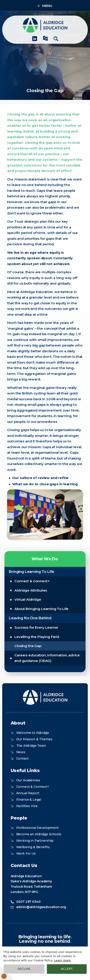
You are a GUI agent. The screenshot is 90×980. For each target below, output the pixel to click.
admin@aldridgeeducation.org (41, 907)
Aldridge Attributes (31, 590)
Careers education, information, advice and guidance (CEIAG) (47, 658)
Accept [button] (67, 969)
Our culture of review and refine (40, 478)
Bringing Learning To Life (32, 572)
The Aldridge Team (31, 746)
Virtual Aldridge (28, 599)
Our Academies (28, 780)
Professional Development (37, 828)
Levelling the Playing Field (37, 637)
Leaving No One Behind (30, 618)
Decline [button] (24, 969)
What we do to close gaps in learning (45, 484)
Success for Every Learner (36, 627)
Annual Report (28, 793)
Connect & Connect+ (32, 581)
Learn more (62, 960)
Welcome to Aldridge (33, 733)
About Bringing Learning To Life (41, 609)
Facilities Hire (27, 806)
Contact (22, 758)
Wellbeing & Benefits (33, 847)
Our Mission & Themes (34, 739)
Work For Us (26, 853)
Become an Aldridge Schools (39, 834)
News (21, 752)
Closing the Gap (28, 646)
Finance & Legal (29, 800)
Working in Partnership (35, 841)
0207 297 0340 (28, 902)
